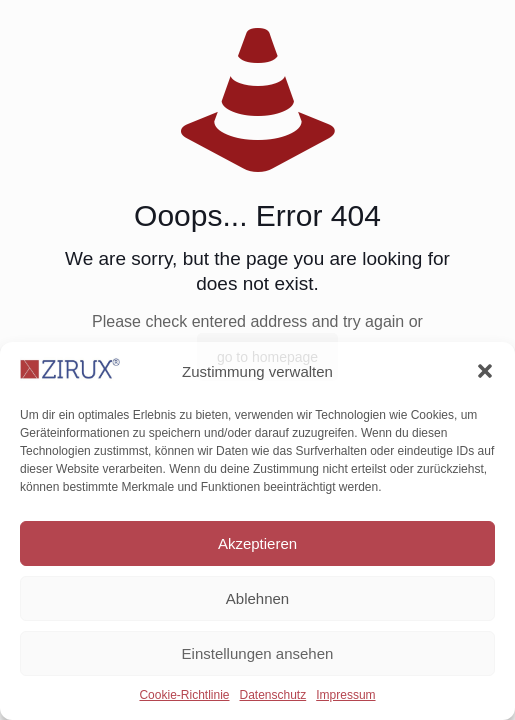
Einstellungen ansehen (258, 653)
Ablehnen (257, 598)
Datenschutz (273, 695)
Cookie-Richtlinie (184, 695)
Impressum (345, 695)
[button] (485, 371)
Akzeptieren (257, 543)
